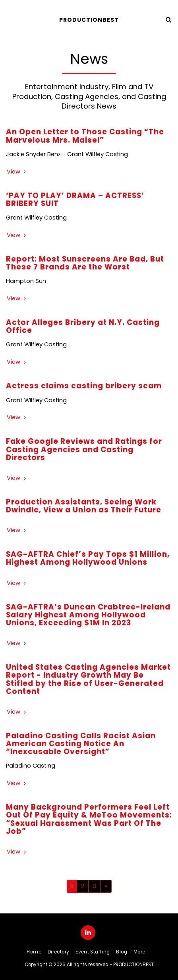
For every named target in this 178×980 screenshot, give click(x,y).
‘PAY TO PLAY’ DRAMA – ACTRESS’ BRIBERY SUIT (75, 200)
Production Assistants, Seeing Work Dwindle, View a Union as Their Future (84, 506)
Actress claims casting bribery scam (84, 386)
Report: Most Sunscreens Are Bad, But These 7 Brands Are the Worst (85, 263)
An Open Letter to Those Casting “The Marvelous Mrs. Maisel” (85, 136)
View (17, 172)
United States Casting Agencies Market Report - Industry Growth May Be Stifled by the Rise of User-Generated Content (88, 679)
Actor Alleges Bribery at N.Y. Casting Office (83, 326)
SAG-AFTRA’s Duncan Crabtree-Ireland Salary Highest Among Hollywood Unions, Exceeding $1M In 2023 (88, 615)
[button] (9, 19)
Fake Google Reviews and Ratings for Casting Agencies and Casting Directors (84, 449)
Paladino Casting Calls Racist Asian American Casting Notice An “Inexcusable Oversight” (81, 744)
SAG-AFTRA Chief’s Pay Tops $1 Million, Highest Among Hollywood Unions (88, 558)
